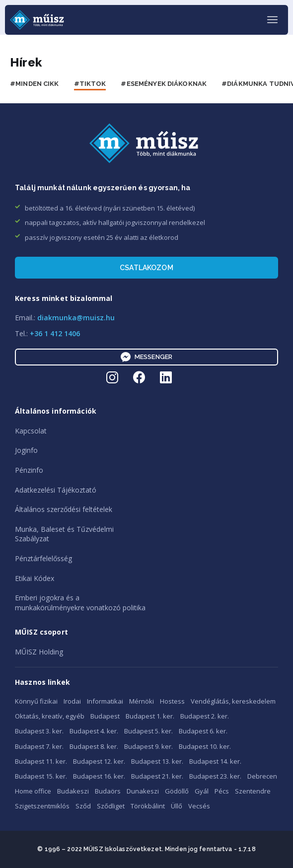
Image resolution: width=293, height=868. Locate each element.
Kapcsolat (31, 431)
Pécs (222, 791)
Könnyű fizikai (36, 701)
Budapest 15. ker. (41, 776)
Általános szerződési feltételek (64, 509)
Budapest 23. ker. (215, 776)
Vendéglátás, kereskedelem (233, 701)
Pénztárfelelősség (43, 558)
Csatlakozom (146, 268)
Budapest (105, 716)
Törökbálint (148, 806)
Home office (33, 791)
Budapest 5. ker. (148, 731)
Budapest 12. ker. (99, 761)
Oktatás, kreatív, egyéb (50, 716)
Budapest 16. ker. (99, 776)
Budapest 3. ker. (39, 731)
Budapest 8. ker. (94, 746)
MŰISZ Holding (39, 652)
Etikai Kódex (35, 578)
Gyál (202, 791)
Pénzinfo (29, 470)
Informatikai (105, 701)
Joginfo (26, 450)
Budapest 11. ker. (41, 761)
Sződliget (111, 806)
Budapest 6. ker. (203, 731)
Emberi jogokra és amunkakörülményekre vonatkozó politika (80, 603)
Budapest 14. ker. (215, 761)
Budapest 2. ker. (205, 716)
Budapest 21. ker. (157, 776)
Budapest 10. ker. (205, 746)
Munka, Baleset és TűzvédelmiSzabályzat (64, 534)
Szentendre (253, 791)
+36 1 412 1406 (55, 333)
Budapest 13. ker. (157, 761)
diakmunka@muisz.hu (76, 318)
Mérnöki (142, 701)
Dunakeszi (143, 791)
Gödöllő (177, 791)
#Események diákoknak (164, 84)
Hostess (172, 701)
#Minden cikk (35, 84)
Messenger (146, 357)
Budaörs (108, 791)
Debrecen (262, 776)
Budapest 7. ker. (39, 746)
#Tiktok (90, 84)
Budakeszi (73, 791)
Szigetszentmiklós (42, 806)
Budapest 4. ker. (94, 731)
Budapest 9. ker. (148, 746)
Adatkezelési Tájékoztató (56, 490)
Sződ (83, 806)
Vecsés (199, 806)
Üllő (177, 806)
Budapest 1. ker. (150, 716)
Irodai (72, 701)
